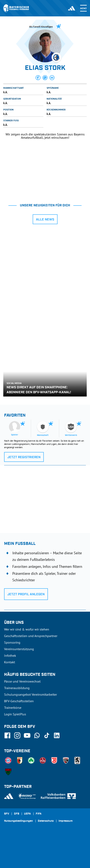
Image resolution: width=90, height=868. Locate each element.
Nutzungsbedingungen (18, 821)
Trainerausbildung (17, 688)
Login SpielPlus (15, 714)
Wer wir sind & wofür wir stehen (27, 629)
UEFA (27, 814)
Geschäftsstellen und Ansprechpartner (31, 636)
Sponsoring (12, 642)
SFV (7, 814)
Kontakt (10, 662)
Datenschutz (46, 821)
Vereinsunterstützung (19, 649)
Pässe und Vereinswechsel (22, 681)
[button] (38, 78)
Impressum (66, 821)
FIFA (39, 814)
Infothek (10, 656)
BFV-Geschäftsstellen (19, 701)
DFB (17, 814)
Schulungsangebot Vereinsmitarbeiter (31, 694)
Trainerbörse (13, 708)
